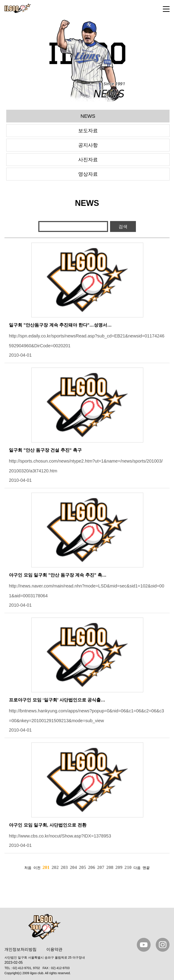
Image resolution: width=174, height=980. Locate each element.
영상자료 (88, 174)
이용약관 (54, 949)
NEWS (88, 116)
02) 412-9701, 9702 (26, 968)
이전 (37, 868)
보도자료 (88, 131)
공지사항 (88, 145)
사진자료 (88, 160)
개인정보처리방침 (20, 949)
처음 (28, 868)
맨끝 (146, 868)
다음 (137, 868)
